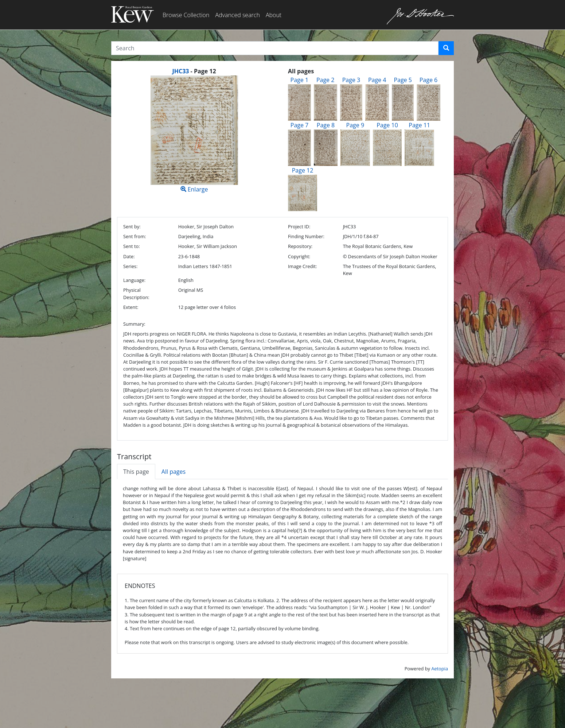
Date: (129, 256)
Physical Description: (136, 293)
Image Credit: (302, 266)
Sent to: (132, 246)
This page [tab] (136, 472)
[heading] (194, 71)
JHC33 (180, 71)
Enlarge (194, 134)
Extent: (131, 307)
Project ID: (299, 226)
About (274, 15)
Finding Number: (306, 236)
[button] (446, 48)
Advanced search (237, 15)
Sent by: (132, 226)
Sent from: (135, 236)
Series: (130, 266)
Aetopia (440, 669)
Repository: (300, 246)
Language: (134, 280)
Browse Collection (186, 15)
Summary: (134, 324)
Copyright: (299, 256)
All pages (174, 472)
